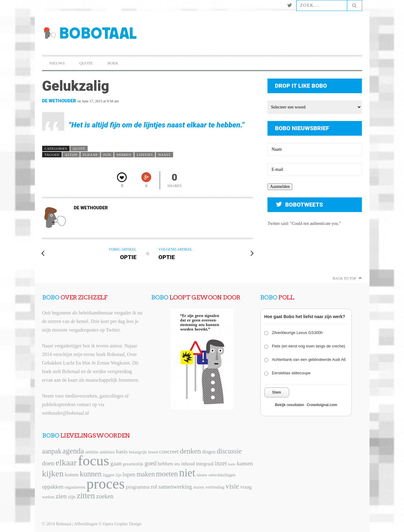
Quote (86, 63)
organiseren (75, 487)
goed (150, 463)
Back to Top (344, 278)
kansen (245, 463)
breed (153, 452)
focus (93, 460)
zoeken (105, 496)
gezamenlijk (133, 464)
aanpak (52, 451)
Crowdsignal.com (322, 405)
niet (187, 473)
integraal (205, 464)
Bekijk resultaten (289, 405)
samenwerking (175, 487)
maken (146, 474)
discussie (229, 451)
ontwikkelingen (222, 475)
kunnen (91, 474)
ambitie (92, 452)
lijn (118, 475)
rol (154, 487)
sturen (199, 487)
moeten (167, 474)
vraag (246, 487)
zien (61, 496)
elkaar (90, 155)
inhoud (188, 464)
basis (122, 451)
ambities (107, 452)
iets (177, 464)
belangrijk (138, 452)
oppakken (53, 487)
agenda (73, 451)
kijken (53, 473)
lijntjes (145, 155)
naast (165, 155)
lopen (129, 474)
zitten (86, 496)
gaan (116, 463)
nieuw (202, 475)
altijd (71, 155)
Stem (277, 392)
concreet (169, 451)
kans (232, 464)
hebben (124, 155)
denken (190, 451)
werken (48, 497)
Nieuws (57, 63)
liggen (109, 475)
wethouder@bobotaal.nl (66, 413)
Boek (113, 63)
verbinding (215, 487)
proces (106, 484)
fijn (107, 155)
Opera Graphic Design (122, 524)
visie (232, 486)
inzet (221, 463)
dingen (209, 452)
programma (138, 487)
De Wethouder (59, 101)
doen (48, 463)
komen (72, 475)
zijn (72, 497)
